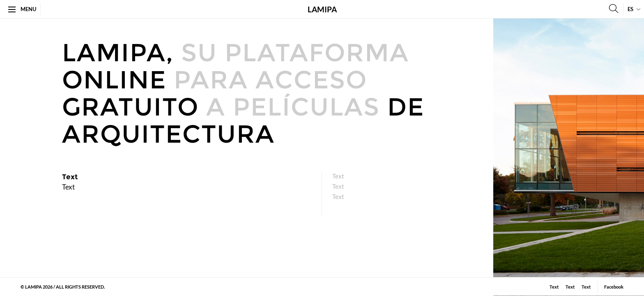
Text (338, 176)
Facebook (614, 287)
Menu (22, 9)
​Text (338, 186)
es (630, 9)
